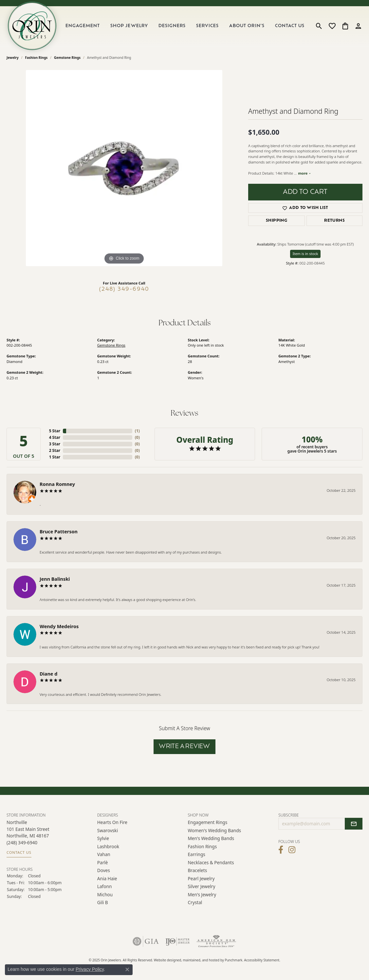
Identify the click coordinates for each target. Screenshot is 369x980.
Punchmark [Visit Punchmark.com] (233, 960)
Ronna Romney (57, 484)
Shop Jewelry (129, 26)
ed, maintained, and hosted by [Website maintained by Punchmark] (201, 960)
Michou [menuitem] (105, 894)
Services (207, 26)
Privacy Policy (90, 969)
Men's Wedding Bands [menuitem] (211, 839)
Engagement (83, 26)
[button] (139, 815)
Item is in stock (305, 254)
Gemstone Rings (67, 58)
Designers (172, 26)
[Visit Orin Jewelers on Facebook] (281, 850)
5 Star (55, 431)
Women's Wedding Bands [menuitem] (215, 830)
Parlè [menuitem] (103, 862)
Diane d (48, 674)
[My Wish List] (332, 26)
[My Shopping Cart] (345, 26)
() (137, 431)
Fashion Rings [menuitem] (203, 846)
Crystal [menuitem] (195, 902)
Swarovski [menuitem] (108, 830)
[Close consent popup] (127, 970)
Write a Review (184, 747)
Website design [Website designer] (166, 960)
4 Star (55, 437)
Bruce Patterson (59, 532)
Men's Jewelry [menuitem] (202, 894)
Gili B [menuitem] (103, 902)
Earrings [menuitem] (197, 854)
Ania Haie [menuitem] (107, 878)
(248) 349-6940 (124, 289)
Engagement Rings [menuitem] (208, 823)
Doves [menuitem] (104, 870)
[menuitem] (146, 942)
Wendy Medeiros (59, 626)
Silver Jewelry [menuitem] (202, 886)
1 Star (55, 457)
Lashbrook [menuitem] (108, 846)
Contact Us (290, 26)
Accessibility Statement (262, 960)
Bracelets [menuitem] (198, 870)
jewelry (13, 58)
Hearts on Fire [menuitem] (112, 823)
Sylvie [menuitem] (103, 839)
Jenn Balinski (55, 579)
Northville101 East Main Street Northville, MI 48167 (28, 837)
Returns (334, 221)
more (304, 173)
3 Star (55, 444)
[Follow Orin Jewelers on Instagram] (292, 850)
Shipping (277, 221)
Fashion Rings (37, 58)
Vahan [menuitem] (104, 854)
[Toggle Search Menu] (319, 26)
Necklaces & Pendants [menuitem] (211, 862)
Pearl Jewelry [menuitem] (201, 878)
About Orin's (247, 26)
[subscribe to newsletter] (354, 824)
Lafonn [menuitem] (105, 886)
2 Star (55, 450)
